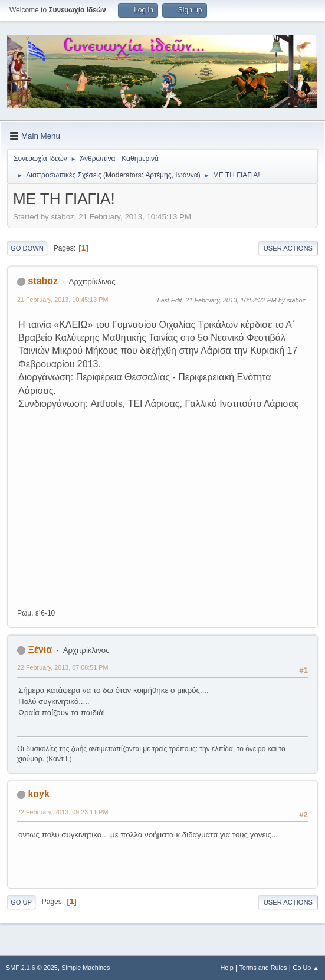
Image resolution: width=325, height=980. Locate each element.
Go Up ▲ (306, 968)
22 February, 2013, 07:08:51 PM (63, 667)
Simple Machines (86, 968)
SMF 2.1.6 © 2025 (32, 968)
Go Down (27, 248)
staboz (43, 281)
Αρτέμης (158, 175)
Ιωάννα (187, 175)
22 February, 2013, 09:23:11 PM (63, 812)
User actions (288, 248)
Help (227, 968)
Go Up (21, 902)
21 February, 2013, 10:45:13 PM (63, 300)
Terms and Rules (263, 968)
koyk (38, 794)
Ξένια (40, 650)
